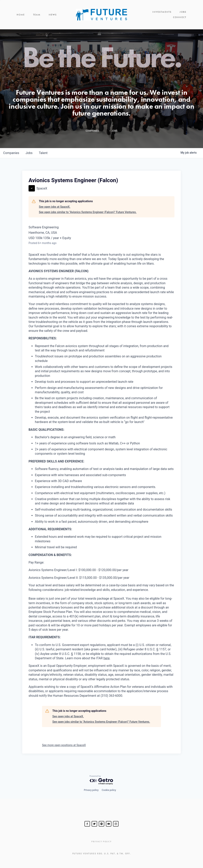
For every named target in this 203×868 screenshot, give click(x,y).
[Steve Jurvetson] (87, 824)
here (107, 658)
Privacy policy (91, 790)
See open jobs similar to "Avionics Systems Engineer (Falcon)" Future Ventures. (88, 212)
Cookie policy (109, 790)
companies (11, 153)
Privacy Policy (101, 842)
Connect (180, 17)
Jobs (183, 12)
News (53, 15)
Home (21, 15)
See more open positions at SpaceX (64, 745)
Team (37, 15)
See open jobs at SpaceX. (55, 207)
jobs (29, 153)
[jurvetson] (101, 824)
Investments (162, 12)
